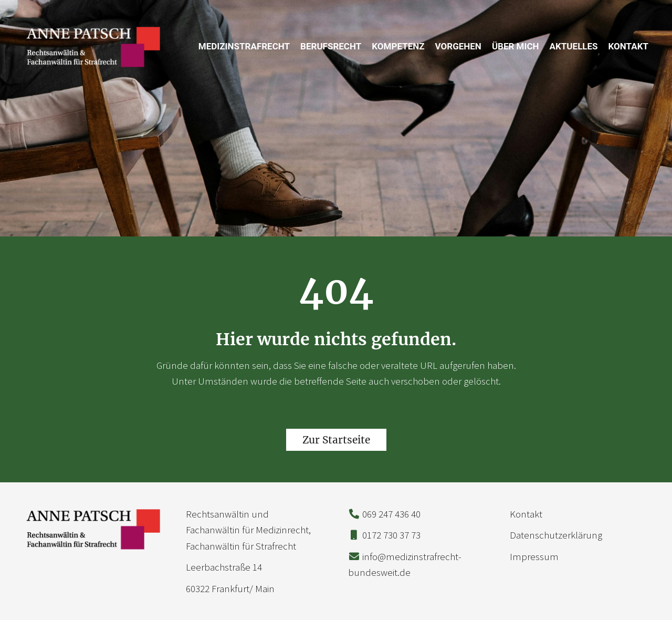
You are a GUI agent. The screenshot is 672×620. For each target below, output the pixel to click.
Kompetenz (398, 46)
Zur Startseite (336, 440)
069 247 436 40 (391, 514)
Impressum (534, 556)
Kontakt (628, 46)
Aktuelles (574, 46)
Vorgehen (458, 46)
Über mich (516, 46)
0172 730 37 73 (391, 535)
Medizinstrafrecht (244, 46)
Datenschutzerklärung (556, 535)
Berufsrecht (331, 46)
